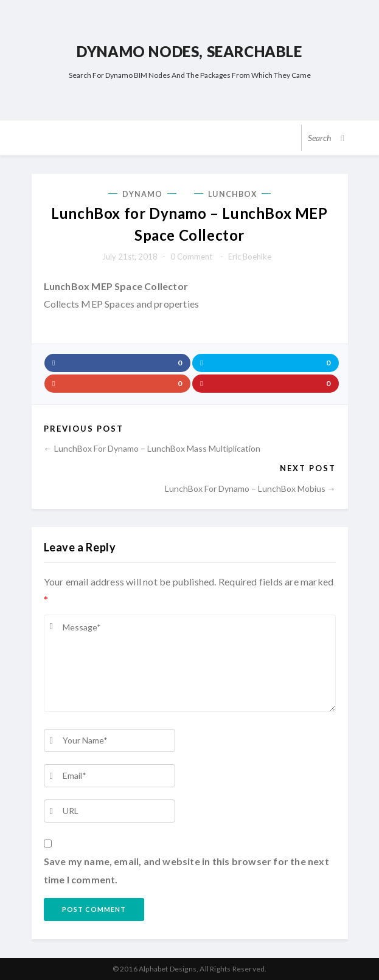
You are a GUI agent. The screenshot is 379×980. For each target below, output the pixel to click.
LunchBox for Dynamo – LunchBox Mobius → (250, 488)
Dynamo (143, 194)
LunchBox (232, 194)
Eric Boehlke (250, 257)
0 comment (191, 257)
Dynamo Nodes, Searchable (189, 51)
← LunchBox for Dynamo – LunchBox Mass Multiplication (152, 448)
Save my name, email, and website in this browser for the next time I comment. (186, 870)
